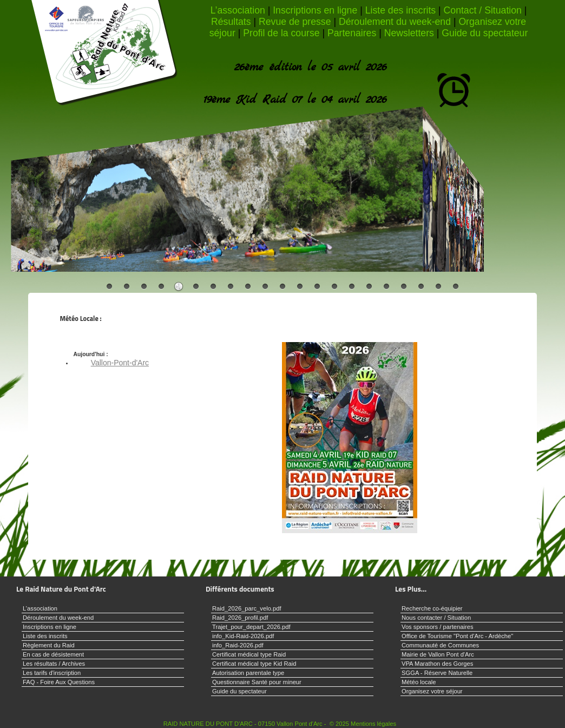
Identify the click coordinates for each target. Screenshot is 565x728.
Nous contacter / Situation (436, 618)
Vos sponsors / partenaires (437, 627)
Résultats (231, 22)
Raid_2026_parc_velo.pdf (247, 608)
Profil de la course (281, 33)
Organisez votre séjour (432, 691)
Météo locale (419, 682)
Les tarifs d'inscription (52, 673)
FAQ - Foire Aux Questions (59, 682)
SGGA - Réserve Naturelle (437, 673)
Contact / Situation (483, 10)
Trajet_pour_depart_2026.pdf (251, 627)
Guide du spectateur (485, 33)
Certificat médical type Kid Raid (254, 664)
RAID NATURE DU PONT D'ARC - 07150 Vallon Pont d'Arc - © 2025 (256, 724)
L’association (238, 10)
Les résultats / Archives (54, 664)
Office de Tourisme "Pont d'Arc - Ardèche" (457, 636)
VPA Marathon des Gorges (437, 664)
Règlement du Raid (49, 645)
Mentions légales (373, 724)
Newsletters (409, 33)
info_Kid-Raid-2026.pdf (243, 636)
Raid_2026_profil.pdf (240, 618)
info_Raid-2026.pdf (238, 645)
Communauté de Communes (440, 645)
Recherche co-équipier (432, 608)
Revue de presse (295, 22)
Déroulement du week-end (395, 22)
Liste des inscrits (401, 10)
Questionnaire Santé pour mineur (257, 682)
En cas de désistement (53, 654)
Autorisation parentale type (248, 673)
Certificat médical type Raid (249, 654)
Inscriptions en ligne (315, 10)
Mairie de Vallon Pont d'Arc (438, 654)
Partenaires (352, 33)
